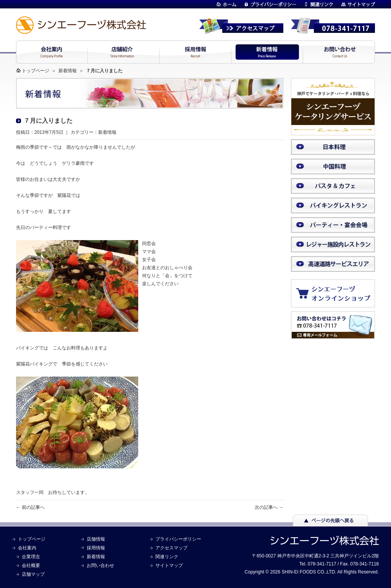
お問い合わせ (100, 565)
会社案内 (27, 548)
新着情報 (68, 71)
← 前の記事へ (30, 507)
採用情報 (96, 548)
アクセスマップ (171, 548)
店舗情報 (96, 539)
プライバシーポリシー (178, 539)
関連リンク (167, 557)
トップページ (36, 71)
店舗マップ (33, 574)
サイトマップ (169, 565)
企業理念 (31, 557)
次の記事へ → (269, 507)
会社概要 (31, 565)
